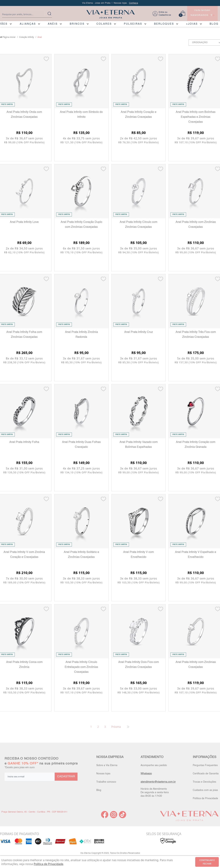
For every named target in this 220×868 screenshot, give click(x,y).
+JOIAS (192, 24)
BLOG (214, 24)
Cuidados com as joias (205, 790)
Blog (99, 790)
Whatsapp (146, 774)
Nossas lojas (103, 774)
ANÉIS (53, 24)
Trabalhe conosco (106, 782)
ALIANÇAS (28, 24)
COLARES (104, 24)
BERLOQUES (164, 24)
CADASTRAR (66, 777)
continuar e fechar (207, 862)
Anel (40, 37)
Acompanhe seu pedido (154, 765)
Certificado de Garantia (206, 774)
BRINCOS (77, 24)
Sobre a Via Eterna (107, 765)
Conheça (133, 3)
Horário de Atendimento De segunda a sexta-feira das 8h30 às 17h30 (155, 792)
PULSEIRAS (133, 24)
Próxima (116, 727)
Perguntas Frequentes (205, 765)
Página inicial (9, 37)
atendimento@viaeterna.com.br (158, 782)
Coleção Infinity (27, 37)
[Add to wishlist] (46, 59)
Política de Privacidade (205, 798)
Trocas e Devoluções (204, 782)
